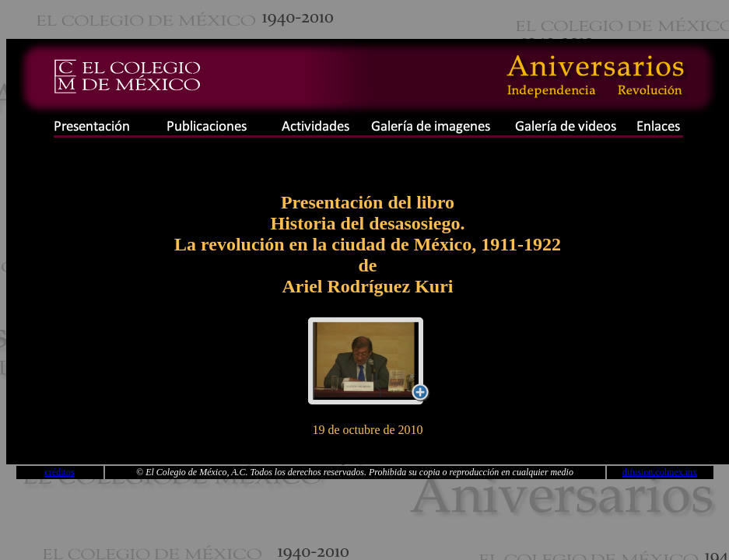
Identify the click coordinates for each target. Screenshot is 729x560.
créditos (60, 472)
